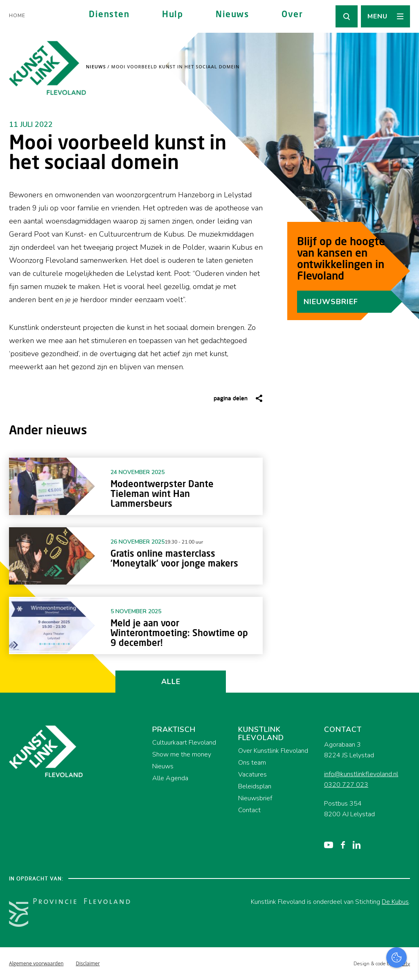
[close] (406, 835)
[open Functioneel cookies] (406, 887)
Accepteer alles (349, 941)
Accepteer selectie (349, 965)
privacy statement (379, 859)
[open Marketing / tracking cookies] (406, 911)
